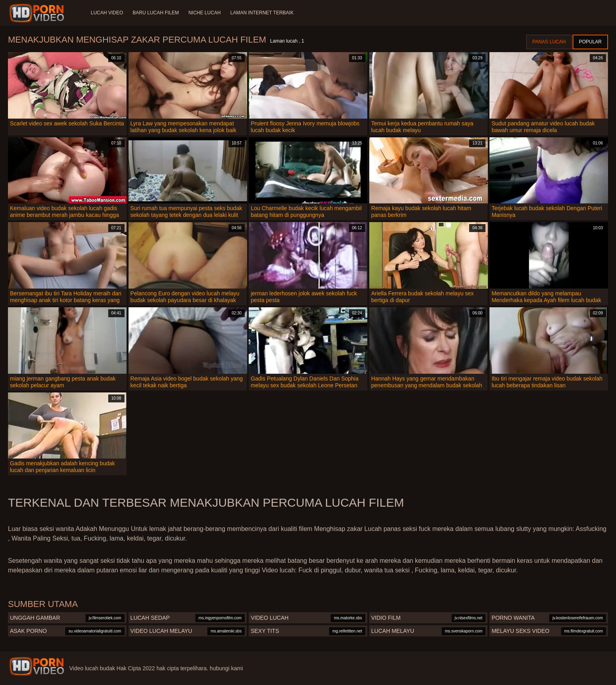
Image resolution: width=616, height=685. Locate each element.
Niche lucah (204, 13)
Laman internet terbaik (262, 13)
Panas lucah (549, 42)
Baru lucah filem (156, 13)
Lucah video (107, 13)
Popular (590, 42)
